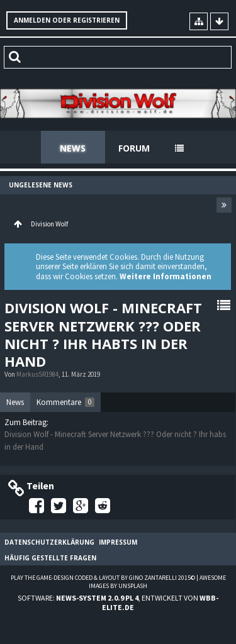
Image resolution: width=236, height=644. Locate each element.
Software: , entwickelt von (118, 602)
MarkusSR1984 (37, 374)
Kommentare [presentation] (65, 402)
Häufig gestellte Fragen (50, 558)
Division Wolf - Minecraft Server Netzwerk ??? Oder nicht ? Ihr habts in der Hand (103, 334)
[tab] (15, 402)
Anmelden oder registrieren (67, 20)
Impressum (118, 542)
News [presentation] (15, 402)
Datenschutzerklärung (49, 542)
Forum (134, 148)
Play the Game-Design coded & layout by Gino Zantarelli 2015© (103, 578)
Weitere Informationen (166, 276)
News (73, 148)
